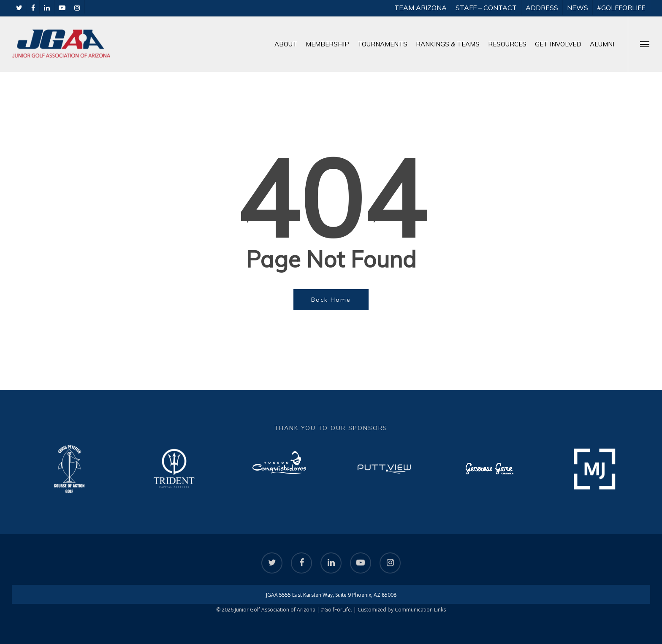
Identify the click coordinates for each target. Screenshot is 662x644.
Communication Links (420, 610)
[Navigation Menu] (645, 44)
